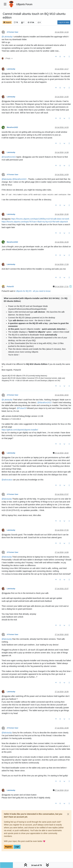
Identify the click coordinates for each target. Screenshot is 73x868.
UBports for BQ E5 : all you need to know (33, 291)
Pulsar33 (10, 287)
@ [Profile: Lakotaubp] (7, 37)
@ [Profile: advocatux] (7, 480)
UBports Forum (24, 4)
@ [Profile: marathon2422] (9, 157)
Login (17, 847)
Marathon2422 (12, 127)
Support (7, 22)
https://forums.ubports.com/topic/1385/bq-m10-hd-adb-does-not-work (40, 219)
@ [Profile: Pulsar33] (21, 408)
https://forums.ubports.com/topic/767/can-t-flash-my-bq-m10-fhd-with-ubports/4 (35, 222)
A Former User (13, 32)
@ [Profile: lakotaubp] (7, 179)
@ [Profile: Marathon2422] (19, 179)
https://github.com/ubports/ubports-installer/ (20, 430)
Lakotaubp (11, 69)
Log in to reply (64, 22)
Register (8, 847)
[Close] (68, 814)
